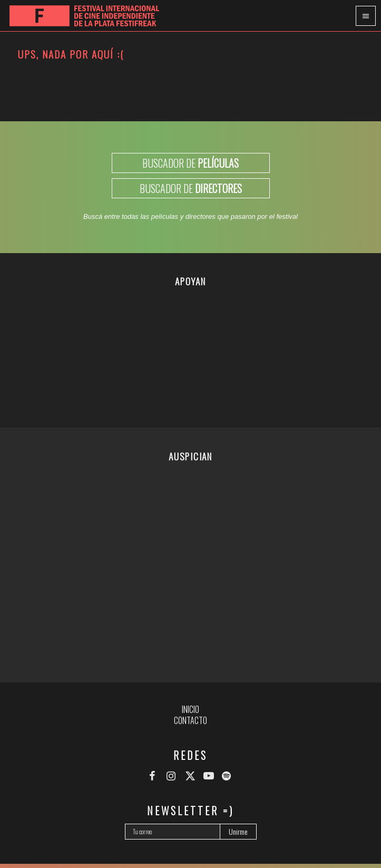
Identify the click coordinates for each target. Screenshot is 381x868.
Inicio (190, 709)
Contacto (190, 720)
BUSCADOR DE (190, 163)
